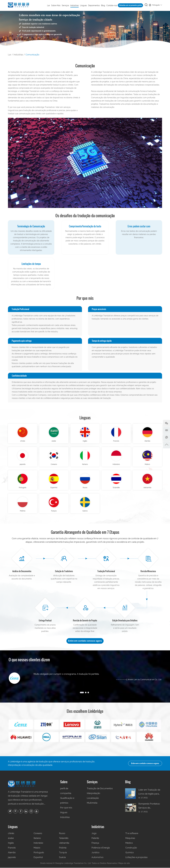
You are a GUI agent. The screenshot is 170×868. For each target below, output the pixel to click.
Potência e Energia (101, 848)
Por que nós (66, 808)
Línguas (83, 5)
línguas (64, 813)
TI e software (132, 834)
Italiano (85, 465)
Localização (93, 798)
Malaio (147, 465)
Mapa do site (124, 864)
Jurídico (95, 853)
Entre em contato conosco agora (85, 641)
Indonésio (116, 465)
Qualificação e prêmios (67, 801)
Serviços (65, 5)
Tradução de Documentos (100, 789)
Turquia (54, 511)
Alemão (147, 441)
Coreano (54, 465)
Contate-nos (112, 5)
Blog (103, 5)
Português (155, 5)
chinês (23, 441)
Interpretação (93, 794)
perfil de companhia (66, 791)
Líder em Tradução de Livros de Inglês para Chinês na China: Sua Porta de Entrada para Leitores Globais (149, 793)
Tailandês (116, 488)
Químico (130, 853)
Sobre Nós (56, 5)
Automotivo (97, 858)
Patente (95, 839)
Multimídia (92, 803)
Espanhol (54, 488)
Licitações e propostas (136, 858)
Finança (95, 843)
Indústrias (75, 5)
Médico (129, 843)
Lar (49, 5)
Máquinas (130, 839)
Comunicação (32, 55)
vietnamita (147, 488)
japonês (23, 465)
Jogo (94, 834)
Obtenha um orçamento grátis (130, 5)
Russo (85, 488)
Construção (131, 848)
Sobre (64, 782)
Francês (116, 441)
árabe (54, 441)
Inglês (85, 441)
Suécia (85, 511)
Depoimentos (94, 5)
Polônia (23, 511)
